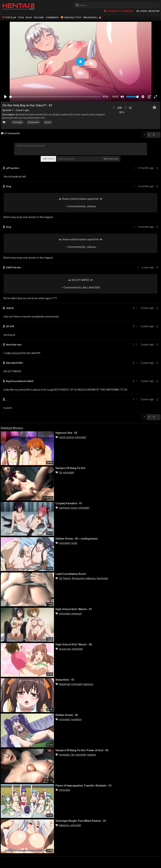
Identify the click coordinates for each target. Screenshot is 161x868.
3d (61, 472)
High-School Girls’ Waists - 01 (74, 608)
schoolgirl (17, 122)
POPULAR (9, 17)
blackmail (65, 684)
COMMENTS (52, 17)
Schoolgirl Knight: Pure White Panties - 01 (81, 820)
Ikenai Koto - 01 (65, 679)
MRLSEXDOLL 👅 (92, 17)
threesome (33, 122)
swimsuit (64, 507)
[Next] (158, 134)
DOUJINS (39, 17)
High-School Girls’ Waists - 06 (74, 644)
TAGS (21, 17)
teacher (92, 754)
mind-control (67, 437)
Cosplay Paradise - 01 (69, 503)
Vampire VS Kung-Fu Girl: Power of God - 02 (82, 750)
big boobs (102, 578)
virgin (74, 542)
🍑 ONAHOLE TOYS (71, 17)
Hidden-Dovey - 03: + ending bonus (77, 538)
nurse (74, 507)
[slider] (55, 96)
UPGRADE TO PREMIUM (118, 11)
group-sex (65, 648)
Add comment (111, 158)
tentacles (64, 754)
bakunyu (91, 578)
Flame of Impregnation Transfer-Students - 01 (84, 785)
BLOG (29, 17)
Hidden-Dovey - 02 (67, 714)
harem (48, 122)
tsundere (76, 719)
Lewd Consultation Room (71, 573)
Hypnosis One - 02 (66, 432)
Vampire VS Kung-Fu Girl (70, 467)
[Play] (5, 96)
